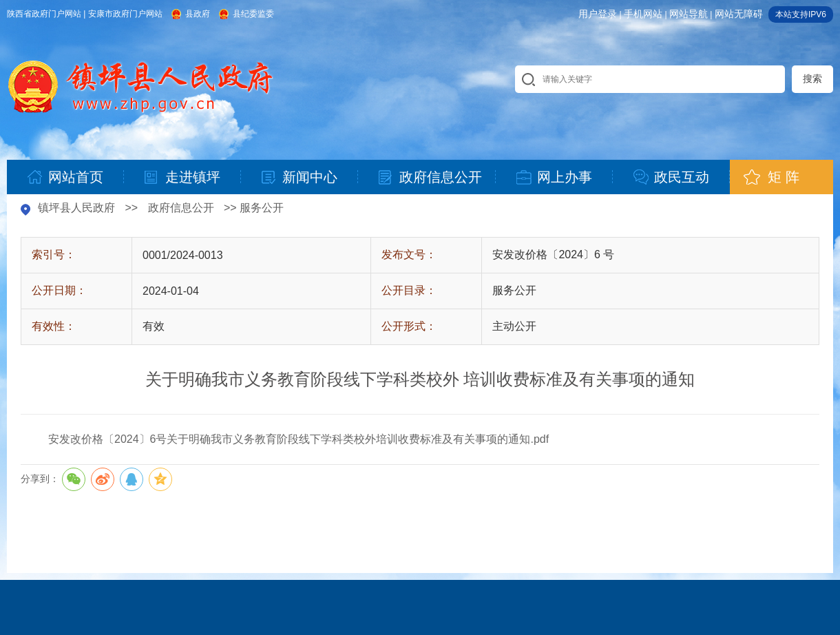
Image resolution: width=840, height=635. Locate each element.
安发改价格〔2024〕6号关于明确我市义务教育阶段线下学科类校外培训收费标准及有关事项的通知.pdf (298, 439)
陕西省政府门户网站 (44, 14)
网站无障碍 (739, 14)
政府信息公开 (181, 208)
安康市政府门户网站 (125, 14)
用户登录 (598, 14)
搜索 (812, 79)
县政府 (198, 14)
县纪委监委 (253, 14)
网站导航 (689, 14)
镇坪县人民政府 (76, 208)
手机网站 (643, 14)
